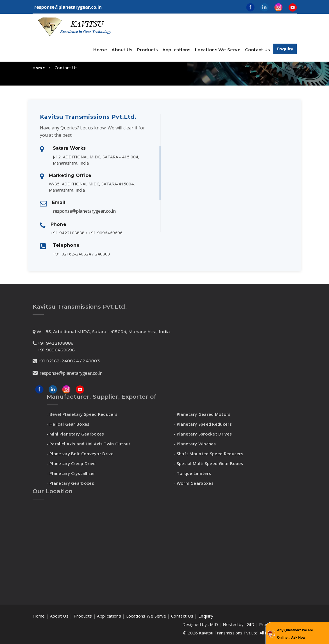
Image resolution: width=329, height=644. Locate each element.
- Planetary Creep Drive (71, 463)
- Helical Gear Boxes (68, 424)
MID (214, 624)
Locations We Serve (218, 50)
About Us (122, 50)
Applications (176, 50)
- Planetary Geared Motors (202, 414)
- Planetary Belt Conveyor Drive (80, 454)
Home (100, 50)
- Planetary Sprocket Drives (203, 434)
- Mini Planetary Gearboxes (75, 434)
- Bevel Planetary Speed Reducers (82, 414)
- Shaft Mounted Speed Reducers (208, 454)
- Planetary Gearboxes (70, 483)
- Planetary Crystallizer (71, 473)
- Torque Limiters (192, 473)
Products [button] (147, 50)
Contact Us (257, 50)
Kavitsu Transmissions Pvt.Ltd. (229, 633)
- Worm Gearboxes (194, 483)
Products (83, 616)
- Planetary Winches (195, 444)
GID (250, 624)
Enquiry (285, 49)
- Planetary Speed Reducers (203, 424)
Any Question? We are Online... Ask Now (295, 634)
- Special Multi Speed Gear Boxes (208, 463)
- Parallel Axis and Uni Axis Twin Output (89, 444)
